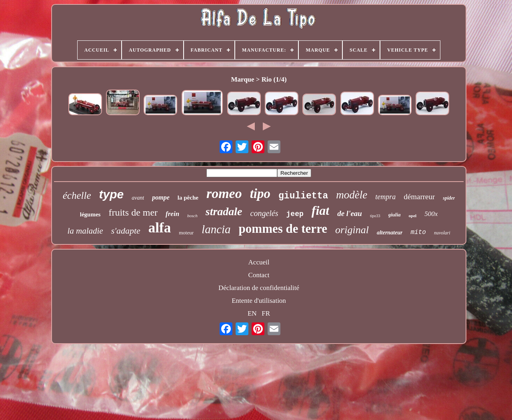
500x (431, 214)
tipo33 (375, 216)
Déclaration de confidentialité (259, 288)
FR (266, 313)
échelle (77, 195)
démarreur (419, 197)
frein (172, 214)
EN (252, 313)
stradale (224, 211)
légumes (90, 214)
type (111, 194)
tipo (260, 194)
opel (413, 216)
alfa (160, 228)
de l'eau (350, 213)
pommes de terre (283, 229)
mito (418, 232)
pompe (161, 197)
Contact (259, 275)
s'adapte (126, 231)
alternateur (390, 233)
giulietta (303, 196)
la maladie (85, 231)
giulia (395, 215)
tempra (385, 197)
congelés (264, 213)
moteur (186, 233)
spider (449, 198)
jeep (295, 214)
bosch (192, 216)
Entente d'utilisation (259, 301)
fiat (320, 210)
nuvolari (442, 233)
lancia (216, 229)
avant (138, 198)
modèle (352, 195)
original (352, 230)
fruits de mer (133, 212)
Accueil (259, 262)
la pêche (188, 198)
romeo (224, 193)
